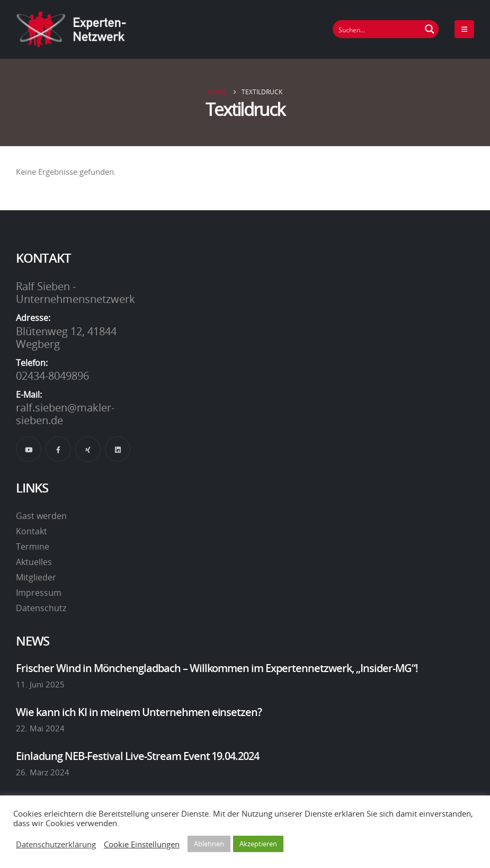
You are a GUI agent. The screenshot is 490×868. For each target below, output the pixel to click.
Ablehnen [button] (209, 844)
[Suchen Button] (430, 29)
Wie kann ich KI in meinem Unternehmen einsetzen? (139, 712)
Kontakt (32, 531)
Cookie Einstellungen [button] (142, 844)
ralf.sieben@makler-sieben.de (65, 414)
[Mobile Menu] (464, 29)
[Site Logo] (72, 29)
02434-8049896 (52, 375)
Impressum (39, 593)
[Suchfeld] (377, 29)
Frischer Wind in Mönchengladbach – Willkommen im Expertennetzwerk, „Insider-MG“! (217, 668)
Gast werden (41, 516)
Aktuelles (34, 562)
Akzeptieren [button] (258, 844)
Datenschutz (41, 608)
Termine (33, 547)
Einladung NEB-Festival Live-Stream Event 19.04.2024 (137, 756)
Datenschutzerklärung (56, 844)
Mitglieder (36, 577)
